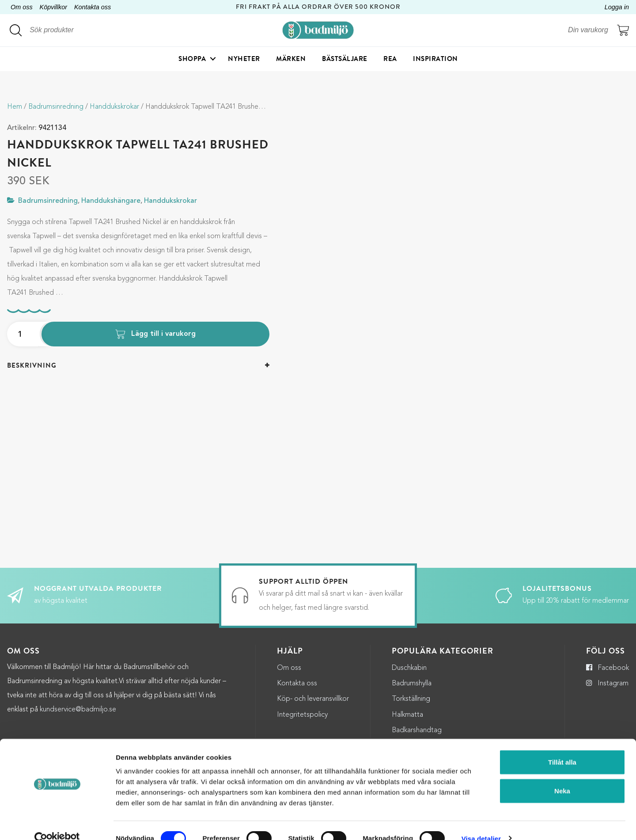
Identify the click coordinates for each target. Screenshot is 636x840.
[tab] (138, 366)
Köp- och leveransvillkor (313, 699)
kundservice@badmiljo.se (78, 710)
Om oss (22, 7)
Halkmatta (407, 715)
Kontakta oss (93, 7)
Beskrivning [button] (32, 365)
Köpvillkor (53, 7)
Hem (15, 107)
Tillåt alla (562, 746)
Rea (390, 60)
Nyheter (244, 60)
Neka (562, 775)
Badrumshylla (412, 684)
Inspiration (435, 60)
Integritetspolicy (302, 715)
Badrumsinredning (56, 107)
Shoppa (192, 60)
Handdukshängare (111, 201)
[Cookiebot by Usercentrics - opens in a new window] (57, 823)
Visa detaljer (481, 823)
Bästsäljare (345, 60)
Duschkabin (409, 668)
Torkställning (411, 699)
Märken (291, 60)
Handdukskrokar (114, 107)
